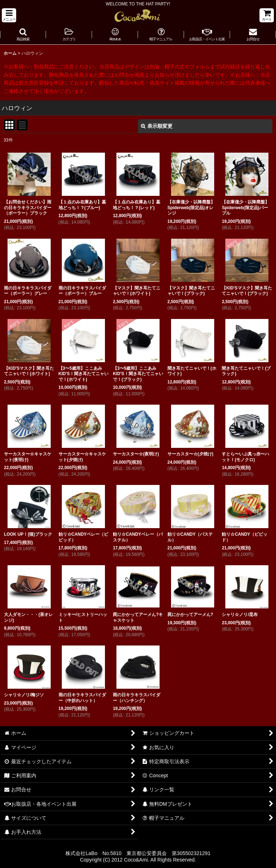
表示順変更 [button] (157, 126)
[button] (9, 15)
